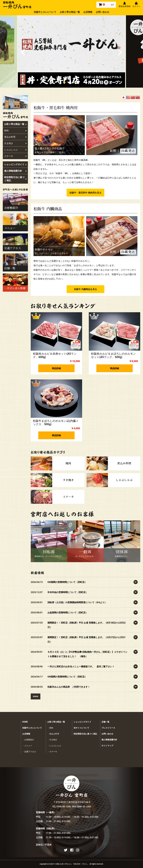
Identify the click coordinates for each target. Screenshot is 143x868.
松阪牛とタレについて (45, 12)
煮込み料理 (15, 137)
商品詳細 (56, 368)
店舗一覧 (105, 722)
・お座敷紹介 (28, 740)
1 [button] (65, 83)
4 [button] (78, 83)
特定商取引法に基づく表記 (15, 179)
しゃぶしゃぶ (15, 150)
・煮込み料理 (53, 734)
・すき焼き (52, 740)
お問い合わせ (103, 12)
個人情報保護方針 (15, 171)
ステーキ (15, 156)
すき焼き (15, 143)
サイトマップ (107, 746)
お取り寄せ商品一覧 (70, 12)
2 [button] (69, 83)
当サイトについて (81, 728)
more (36, 696)
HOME (25, 722)
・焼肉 (50, 728)
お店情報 (88, 12)
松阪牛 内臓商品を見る (85, 289)
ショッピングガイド (15, 164)
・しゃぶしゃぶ (54, 746)
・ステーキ (52, 752)
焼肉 (15, 131)
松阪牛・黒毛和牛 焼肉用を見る (85, 193)
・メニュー (27, 746)
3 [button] (74, 83)
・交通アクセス (29, 752)
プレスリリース (108, 728)
